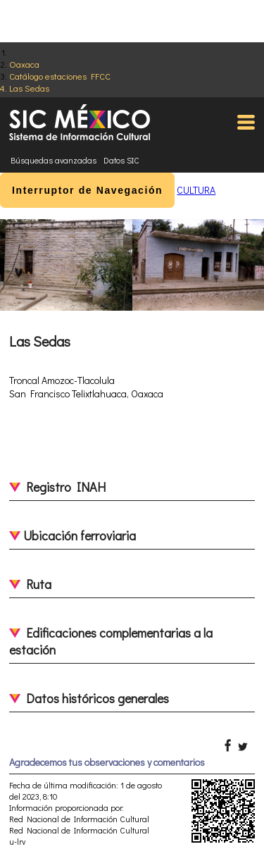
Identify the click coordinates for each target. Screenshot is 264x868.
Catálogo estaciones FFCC (60, 76)
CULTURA (196, 190)
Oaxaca (24, 64)
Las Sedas (29, 88)
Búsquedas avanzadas (54, 160)
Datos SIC (121, 160)
